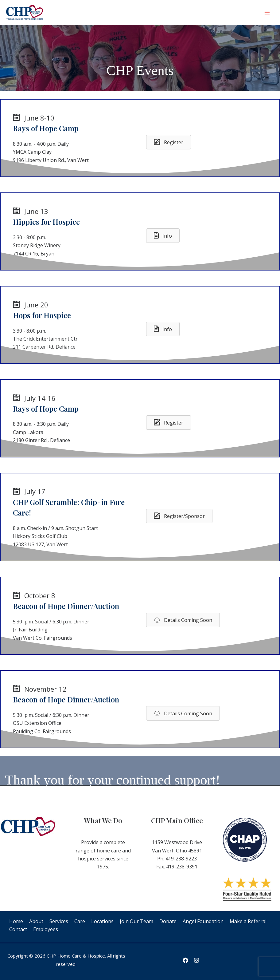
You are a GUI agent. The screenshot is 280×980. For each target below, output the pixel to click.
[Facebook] (185, 960)
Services (59, 921)
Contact (18, 929)
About (36, 921)
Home (16, 921)
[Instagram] (196, 960)
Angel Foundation (203, 921)
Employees (46, 929)
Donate (168, 921)
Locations (102, 921)
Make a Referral (248, 921)
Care (80, 921)
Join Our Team (136, 921)
